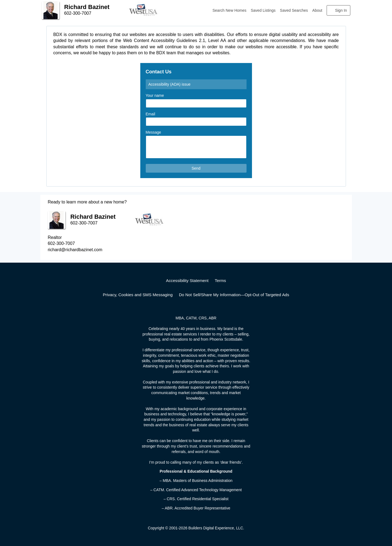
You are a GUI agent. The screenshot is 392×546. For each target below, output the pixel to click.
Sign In (341, 10)
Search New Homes (230, 10)
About (317, 10)
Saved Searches (294, 10)
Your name (155, 95)
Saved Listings (263, 10)
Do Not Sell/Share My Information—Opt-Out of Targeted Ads (234, 295)
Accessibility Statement (187, 280)
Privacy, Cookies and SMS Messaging (138, 295)
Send (196, 168)
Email (151, 114)
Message (154, 132)
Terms (220, 280)
